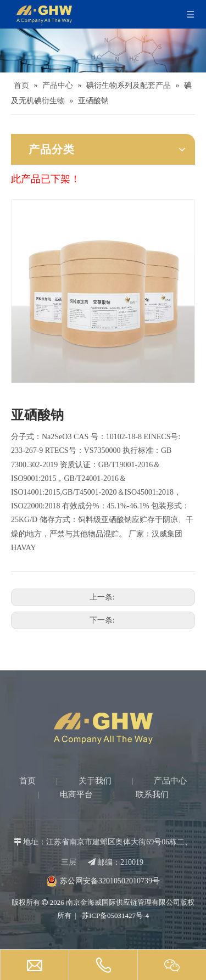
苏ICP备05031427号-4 (115, 915)
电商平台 (76, 794)
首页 (27, 781)
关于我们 (95, 781)
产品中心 (170, 781)
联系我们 (152, 794)
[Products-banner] (103, 51)
